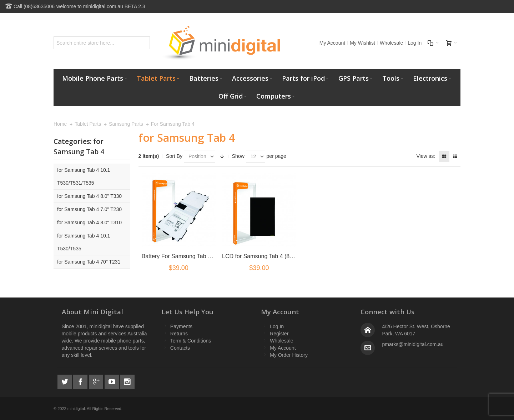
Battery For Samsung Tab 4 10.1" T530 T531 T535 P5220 (215, 256)
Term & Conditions (191, 341)
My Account (332, 43)
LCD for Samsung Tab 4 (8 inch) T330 (270, 256)
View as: (426, 156)
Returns (179, 334)
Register (279, 334)
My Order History (289, 355)
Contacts (180, 348)
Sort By (174, 156)
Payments (181, 326)
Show (238, 156)
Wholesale (391, 43)
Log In (415, 43)
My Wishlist (362, 43)
